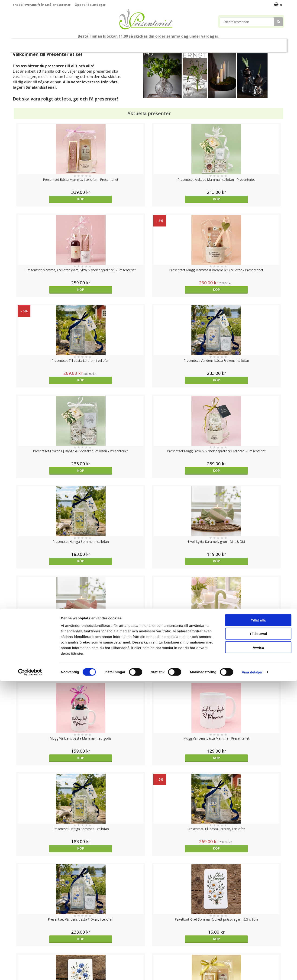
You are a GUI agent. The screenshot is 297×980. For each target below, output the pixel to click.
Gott (252, 44)
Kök (216, 44)
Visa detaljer (252, 971)
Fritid (234, 44)
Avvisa (258, 946)
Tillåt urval (258, 933)
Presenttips (175, 44)
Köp (47, 199)
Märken (272, 44)
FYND (148, 54)
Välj (47, 683)
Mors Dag (44, 44)
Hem (198, 44)
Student (103, 44)
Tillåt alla (258, 919)
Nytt (22, 44)
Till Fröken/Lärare (76, 44)
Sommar (122, 44)
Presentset (147, 44)
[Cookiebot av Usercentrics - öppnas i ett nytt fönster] (30, 971)
